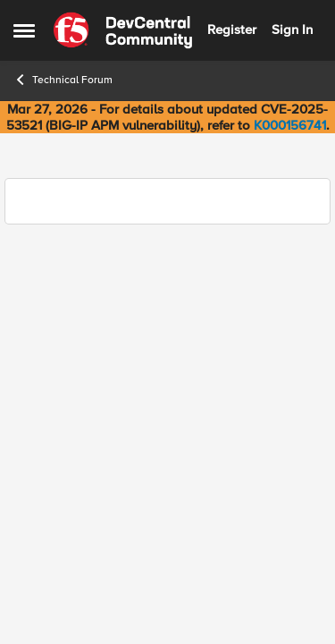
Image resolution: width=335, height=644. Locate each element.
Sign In (292, 30)
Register (232, 30)
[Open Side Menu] (24, 30)
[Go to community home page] (123, 30)
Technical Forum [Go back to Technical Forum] (63, 80)
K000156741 (290, 125)
